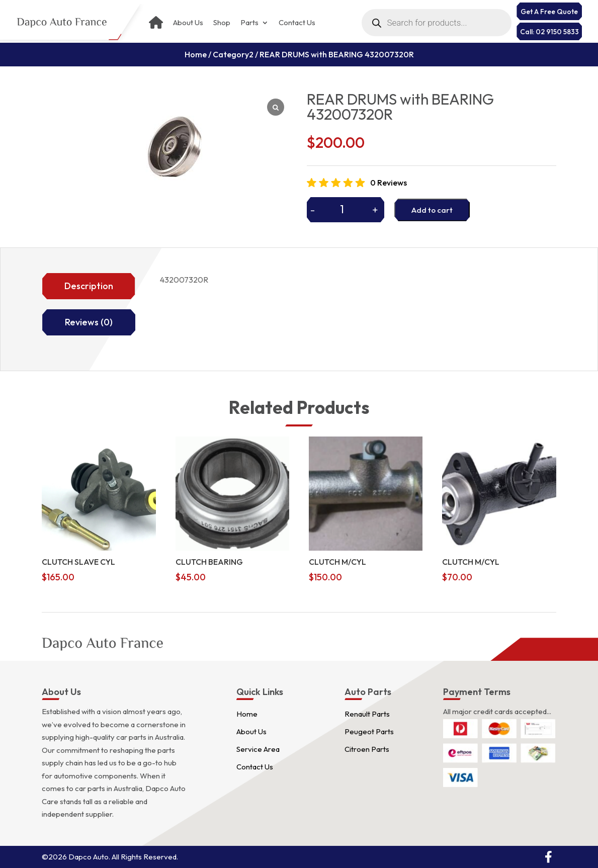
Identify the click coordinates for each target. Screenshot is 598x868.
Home (196, 54)
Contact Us (297, 23)
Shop (222, 23)
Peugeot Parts (369, 731)
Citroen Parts (367, 749)
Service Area (258, 749)
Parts (249, 23)
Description (89, 286)
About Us (188, 23)
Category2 (233, 54)
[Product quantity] (346, 209)
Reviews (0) (89, 322)
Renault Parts (367, 714)
